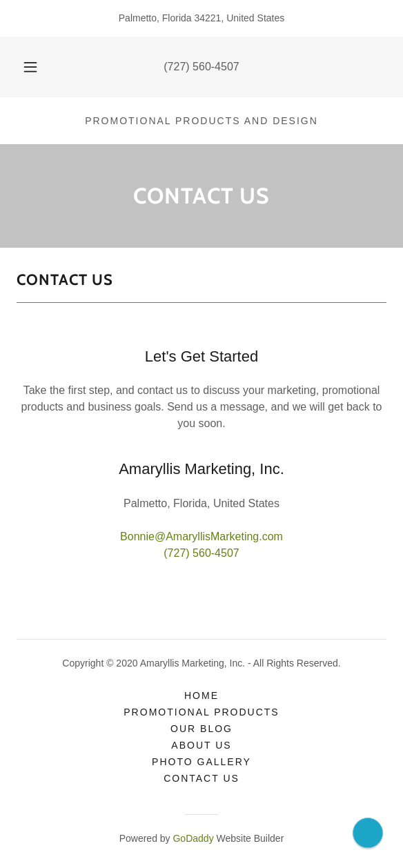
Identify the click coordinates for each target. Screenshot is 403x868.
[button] (33, 67)
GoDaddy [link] (193, 838)
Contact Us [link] (201, 778)
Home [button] (201, 696)
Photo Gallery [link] (201, 762)
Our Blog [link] (201, 729)
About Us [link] (201, 745)
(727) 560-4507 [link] (201, 67)
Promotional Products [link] (201, 712)
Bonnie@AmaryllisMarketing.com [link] (201, 536)
